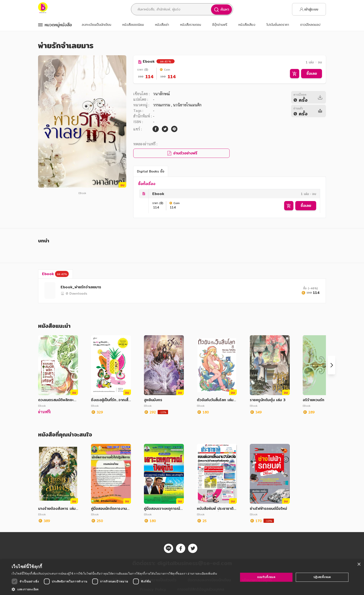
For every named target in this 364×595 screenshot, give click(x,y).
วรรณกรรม (162, 105)
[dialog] (182, 577)
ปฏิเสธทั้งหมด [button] (322, 577)
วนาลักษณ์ (161, 94)
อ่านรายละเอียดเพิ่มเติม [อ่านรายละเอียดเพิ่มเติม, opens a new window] (202, 574)
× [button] (359, 564)
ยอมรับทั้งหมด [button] (266, 577)
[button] (114, 589)
